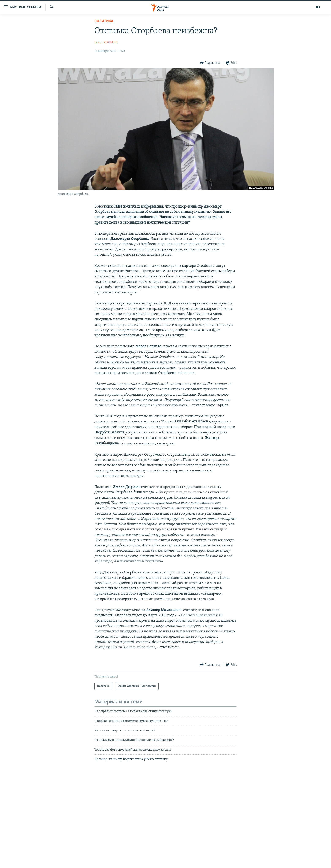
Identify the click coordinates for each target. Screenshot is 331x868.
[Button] (210, 63)
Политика (104, 21)
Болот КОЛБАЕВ (106, 43)
